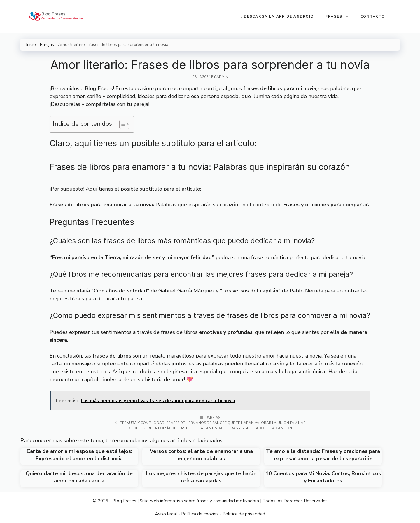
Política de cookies (200, 514)
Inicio (31, 44)
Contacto (373, 16)
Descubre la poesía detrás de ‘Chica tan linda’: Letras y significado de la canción (213, 428)
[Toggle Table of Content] (121, 124)
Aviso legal (166, 514)
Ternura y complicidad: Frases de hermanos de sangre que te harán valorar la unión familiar (213, 423)
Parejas (47, 44)
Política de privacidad (244, 514)
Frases (340, 16)
